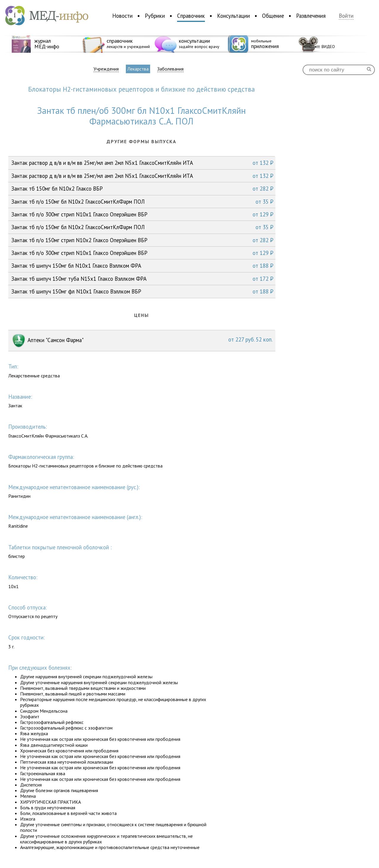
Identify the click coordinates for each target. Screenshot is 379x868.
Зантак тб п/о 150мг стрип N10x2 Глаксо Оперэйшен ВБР (142, 240)
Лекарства (138, 69)
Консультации (233, 16)
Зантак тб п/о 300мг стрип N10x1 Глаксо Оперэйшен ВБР (142, 214)
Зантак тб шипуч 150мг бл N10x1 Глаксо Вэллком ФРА (142, 266)
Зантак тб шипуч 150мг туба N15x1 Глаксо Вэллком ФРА (142, 279)
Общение (273, 16)
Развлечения (311, 16)
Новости (122, 16)
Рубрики (155, 16)
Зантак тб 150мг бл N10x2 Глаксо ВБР (142, 189)
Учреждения (106, 69)
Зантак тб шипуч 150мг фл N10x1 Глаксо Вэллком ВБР (142, 291)
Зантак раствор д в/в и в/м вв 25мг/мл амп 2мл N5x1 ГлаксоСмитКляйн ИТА (142, 163)
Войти (346, 16)
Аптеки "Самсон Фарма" (142, 341)
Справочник (191, 16)
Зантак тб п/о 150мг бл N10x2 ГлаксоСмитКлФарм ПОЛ (142, 202)
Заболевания (170, 69)
